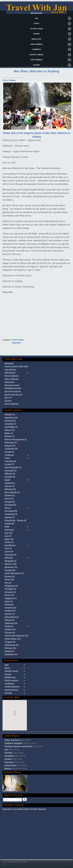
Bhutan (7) (9, 436)
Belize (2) (9, 433)
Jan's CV (8, 398)
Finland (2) (10, 495)
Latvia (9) (9, 552)
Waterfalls (16, 343)
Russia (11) (9, 595)
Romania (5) (10, 592)
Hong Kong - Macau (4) (15, 520)
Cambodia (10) (11, 449)
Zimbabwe (9, 756)
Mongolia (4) (10, 561)
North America (37, 44)
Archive (8, 401)
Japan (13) (9, 539)
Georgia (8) (10, 502)
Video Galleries (11, 379)
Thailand (9, 626)
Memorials (10, 382)
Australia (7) (10, 424)
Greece (8, 508)
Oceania (36, 65)
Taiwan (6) (9, 620)
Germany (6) (10, 505)
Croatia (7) (9, 464)
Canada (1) (9, 452)
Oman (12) (9, 580)
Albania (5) (10, 414)
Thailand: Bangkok (13, 743)
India (7, 527)
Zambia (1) (11, 651)
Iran (6, 750)
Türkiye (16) (10, 629)
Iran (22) (8, 533)
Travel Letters (18, 340)
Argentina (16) (11, 418)
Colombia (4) (10, 461)
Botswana (9, 762)
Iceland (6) (9, 524)
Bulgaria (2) (10, 446)
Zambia (8, 759)
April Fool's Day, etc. (14, 395)
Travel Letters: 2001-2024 (16, 367)
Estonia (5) (9, 486)
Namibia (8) (11, 570)
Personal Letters (12, 385)
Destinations (37, 13)
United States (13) (13, 639)
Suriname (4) (11, 608)
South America (36, 60)
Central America (37, 55)
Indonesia (9, 530)
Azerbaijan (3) (11, 427)
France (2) (9, 499)
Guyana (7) (10, 517)
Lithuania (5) (11, 555)
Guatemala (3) (11, 514)
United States (11, 765)
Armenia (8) (10, 421)
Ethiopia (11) (10, 489)
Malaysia (9, 558)
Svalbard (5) (10, 611)
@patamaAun (9, 865)
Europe (36, 34)
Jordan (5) (9, 542)
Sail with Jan (10, 370)
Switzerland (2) (12, 617)
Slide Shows (10, 373)
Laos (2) (8, 548)
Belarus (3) (9, 430)
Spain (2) (9, 601)
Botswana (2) (12, 442)
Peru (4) (8, 583)
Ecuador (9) (10, 477)
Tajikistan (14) (11, 623)
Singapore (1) (11, 598)
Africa (36, 23)
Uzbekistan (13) (12, 645)
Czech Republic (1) (13, 467)
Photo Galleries (12, 376)
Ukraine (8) (10, 633)
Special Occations (13, 391)
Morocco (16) (10, 564)
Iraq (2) (8, 536)
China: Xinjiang (9, 80)
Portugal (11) (10, 589)
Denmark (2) (10, 471)
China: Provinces (12, 740)
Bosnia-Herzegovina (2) (15, 439)
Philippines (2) (11, 586)
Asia (36, 18)
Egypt (7, 480)
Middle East (36, 39)
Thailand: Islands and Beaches (18, 746)
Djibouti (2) (10, 474)
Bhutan (8, 769)
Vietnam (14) (10, 648)
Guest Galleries (11, 404)
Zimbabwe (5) (12, 654)
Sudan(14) (9, 604)
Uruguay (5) (10, 642)
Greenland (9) (11, 511)
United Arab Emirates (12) (16, 636)
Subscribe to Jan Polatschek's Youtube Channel (24, 809)
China (7, 458)
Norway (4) (10, 576)
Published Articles (13, 388)
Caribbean (37, 49)
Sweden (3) (10, 614)
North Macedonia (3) (14, 573)
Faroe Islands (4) (12, 492)
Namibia (8, 753)
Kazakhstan (10, 545)
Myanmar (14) (11, 567)
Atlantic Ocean (37, 29)
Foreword (9, 363)
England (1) (10, 483)
